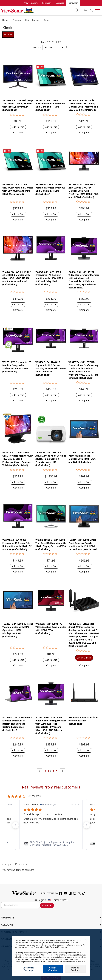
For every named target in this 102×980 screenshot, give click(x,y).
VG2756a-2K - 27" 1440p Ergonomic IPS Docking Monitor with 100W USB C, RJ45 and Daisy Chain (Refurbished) (50, 278)
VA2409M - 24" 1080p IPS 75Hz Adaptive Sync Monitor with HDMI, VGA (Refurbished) (51, 629)
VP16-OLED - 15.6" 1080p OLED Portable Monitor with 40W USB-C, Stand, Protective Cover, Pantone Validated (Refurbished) (18, 459)
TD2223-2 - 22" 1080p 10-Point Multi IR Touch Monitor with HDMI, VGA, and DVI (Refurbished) (82, 457)
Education (47, 3)
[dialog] (51, 954)
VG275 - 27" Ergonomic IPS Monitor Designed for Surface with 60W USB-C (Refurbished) (17, 367)
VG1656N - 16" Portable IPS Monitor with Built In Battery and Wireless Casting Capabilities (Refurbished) (17, 724)
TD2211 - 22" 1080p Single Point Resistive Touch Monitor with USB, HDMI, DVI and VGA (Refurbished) (83, 545)
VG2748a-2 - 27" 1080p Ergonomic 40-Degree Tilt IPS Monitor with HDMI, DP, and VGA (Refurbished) (17, 545)
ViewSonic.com (31, 3)
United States (58, 900)
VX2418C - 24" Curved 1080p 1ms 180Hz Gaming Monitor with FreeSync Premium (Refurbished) (18, 105)
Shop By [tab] (8, 35)
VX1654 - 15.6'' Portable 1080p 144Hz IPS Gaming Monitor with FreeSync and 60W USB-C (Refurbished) (83, 105)
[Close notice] (86, 940)
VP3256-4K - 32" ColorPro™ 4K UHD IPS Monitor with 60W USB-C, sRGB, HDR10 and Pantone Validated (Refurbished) (17, 278)
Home (5, 20)
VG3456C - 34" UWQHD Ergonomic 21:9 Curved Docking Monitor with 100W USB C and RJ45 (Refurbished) (51, 368)
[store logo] (39, 11)
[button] (18, 132)
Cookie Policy (49, 947)
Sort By (37, 47)
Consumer (73, 3)
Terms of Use (63, 947)
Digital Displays (32, 20)
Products (17, 20)
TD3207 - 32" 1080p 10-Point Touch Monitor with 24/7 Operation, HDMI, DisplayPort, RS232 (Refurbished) (18, 630)
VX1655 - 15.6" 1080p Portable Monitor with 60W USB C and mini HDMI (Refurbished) (50, 105)
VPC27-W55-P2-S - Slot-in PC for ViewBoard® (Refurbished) (84, 721)
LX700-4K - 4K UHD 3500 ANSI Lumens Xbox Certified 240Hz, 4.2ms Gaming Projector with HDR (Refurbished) (51, 459)
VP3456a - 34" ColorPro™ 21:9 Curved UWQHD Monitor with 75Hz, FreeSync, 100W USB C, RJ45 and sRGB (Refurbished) (84, 191)
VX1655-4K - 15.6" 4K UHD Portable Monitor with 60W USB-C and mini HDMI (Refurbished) (50, 189)
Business (60, 3)
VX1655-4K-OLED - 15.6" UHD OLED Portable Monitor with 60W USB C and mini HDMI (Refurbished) (18, 189)
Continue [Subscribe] (47, 905)
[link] (51, 844)
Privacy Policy (39, 947)
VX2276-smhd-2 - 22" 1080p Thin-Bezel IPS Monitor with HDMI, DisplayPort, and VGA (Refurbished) (51, 545)
